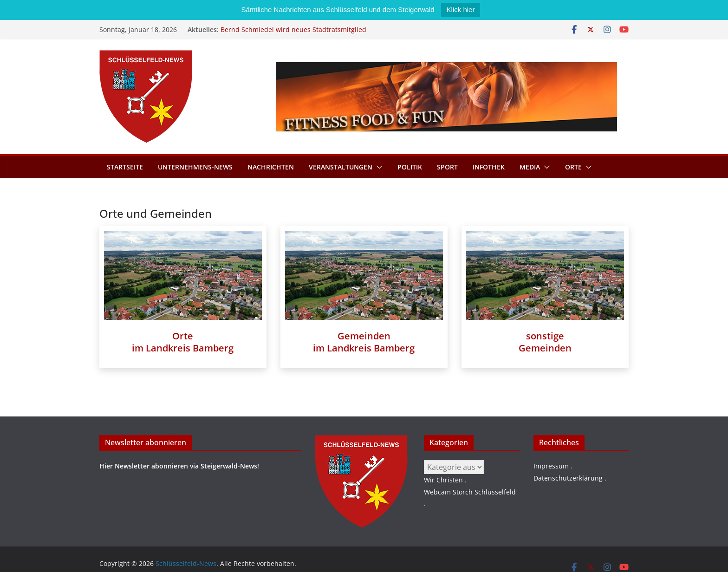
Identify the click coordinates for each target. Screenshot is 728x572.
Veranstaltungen (341, 167)
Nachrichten (271, 167)
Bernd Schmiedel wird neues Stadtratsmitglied (293, 29)
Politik (410, 167)
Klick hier (461, 10)
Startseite (125, 167)
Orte (573, 167)
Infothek (489, 167)
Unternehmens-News (195, 167)
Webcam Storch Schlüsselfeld (470, 492)
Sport (447, 167)
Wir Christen (443, 480)
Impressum (551, 466)
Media (530, 167)
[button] (377, 167)
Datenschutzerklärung (568, 478)
